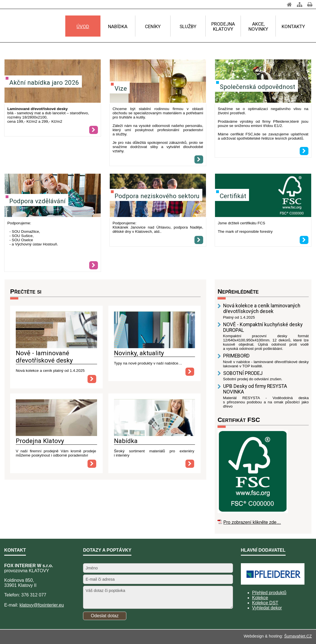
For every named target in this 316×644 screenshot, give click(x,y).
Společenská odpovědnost (257, 87)
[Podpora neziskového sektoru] (199, 240)
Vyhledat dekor (267, 608)
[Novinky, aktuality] (155, 347)
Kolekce (260, 598)
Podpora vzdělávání (37, 201)
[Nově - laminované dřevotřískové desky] (56, 347)
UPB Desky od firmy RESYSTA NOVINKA (255, 389)
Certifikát (233, 196)
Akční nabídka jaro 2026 (44, 82)
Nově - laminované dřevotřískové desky (44, 357)
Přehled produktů (269, 593)
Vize (121, 88)
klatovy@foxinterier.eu (42, 605)
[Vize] (158, 82)
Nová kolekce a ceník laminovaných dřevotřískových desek (262, 308)
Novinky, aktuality (139, 353)
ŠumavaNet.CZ (298, 636)
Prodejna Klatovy (40, 441)
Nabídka (126, 441)
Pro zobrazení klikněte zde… (252, 522)
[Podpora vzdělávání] (94, 265)
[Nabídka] (155, 434)
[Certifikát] (263, 196)
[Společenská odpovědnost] (304, 151)
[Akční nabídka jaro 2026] (94, 130)
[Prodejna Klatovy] (56, 434)
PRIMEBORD (236, 356)
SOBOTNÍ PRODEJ (243, 373)
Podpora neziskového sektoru (157, 196)
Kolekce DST (265, 603)
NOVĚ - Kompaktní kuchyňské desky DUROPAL (263, 327)
